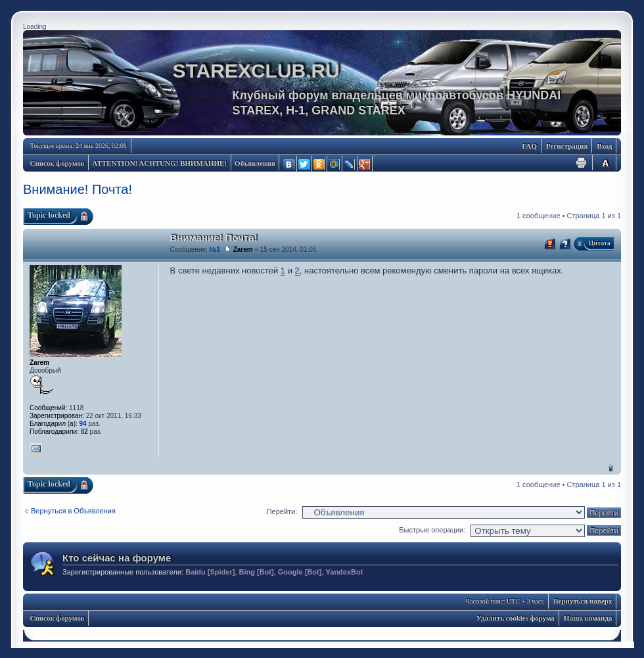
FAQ (530, 146)
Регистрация (567, 146)
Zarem (243, 249)
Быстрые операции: (432, 530)
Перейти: (282, 511)
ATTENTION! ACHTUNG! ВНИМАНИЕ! (160, 163)
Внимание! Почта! (78, 189)
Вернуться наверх (611, 468)
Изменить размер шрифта (605, 163)
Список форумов (57, 163)
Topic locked (49, 215)
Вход (604, 146)
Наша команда (588, 618)
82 (84, 432)
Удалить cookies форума (516, 618)
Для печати (582, 163)
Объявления (255, 163)
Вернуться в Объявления (73, 511)
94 (83, 424)
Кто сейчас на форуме (117, 558)
